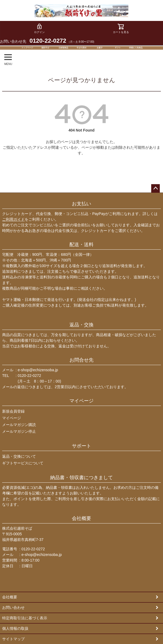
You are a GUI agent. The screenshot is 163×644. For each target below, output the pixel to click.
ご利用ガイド (13, 219)
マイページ (81, 401)
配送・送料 (81, 245)
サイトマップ (13, 639)
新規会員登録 (13, 411)
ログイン (39, 28)
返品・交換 (81, 325)
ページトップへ (155, 188)
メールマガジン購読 (19, 425)
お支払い (81, 204)
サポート (81, 446)
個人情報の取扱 (15, 628)
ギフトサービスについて (23, 463)
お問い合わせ (13, 607)
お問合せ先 (81, 360)
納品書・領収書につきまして (81, 478)
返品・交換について (19, 456)
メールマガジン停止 (19, 431)
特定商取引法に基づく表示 (25, 618)
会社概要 (81, 518)
